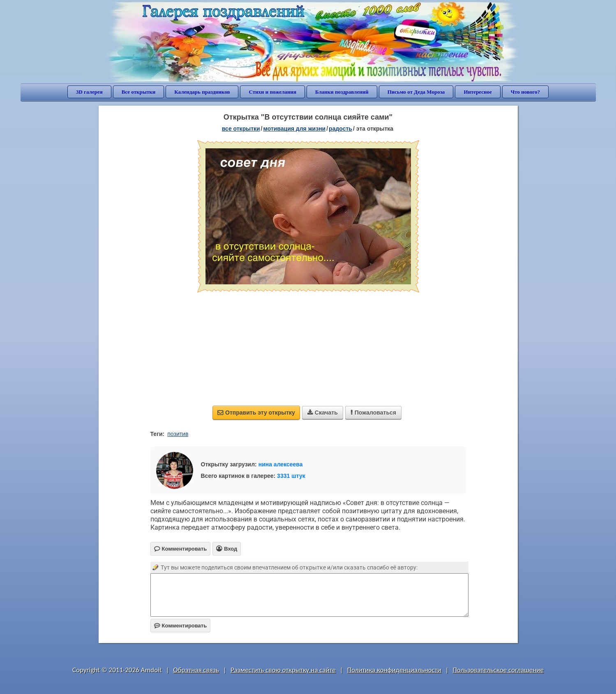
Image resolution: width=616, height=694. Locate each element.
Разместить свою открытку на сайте (283, 670)
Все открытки (139, 92)
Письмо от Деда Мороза (416, 92)
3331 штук (291, 476)
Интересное (478, 92)
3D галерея (89, 92)
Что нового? (525, 92)
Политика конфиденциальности (394, 670)
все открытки (241, 129)
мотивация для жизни (295, 129)
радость (340, 129)
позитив (178, 434)
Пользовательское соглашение (498, 670)
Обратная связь (196, 670)
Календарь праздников (202, 92)
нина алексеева (281, 464)
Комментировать (181, 626)
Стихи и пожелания (272, 92)
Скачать (323, 413)
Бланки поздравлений (342, 92)
